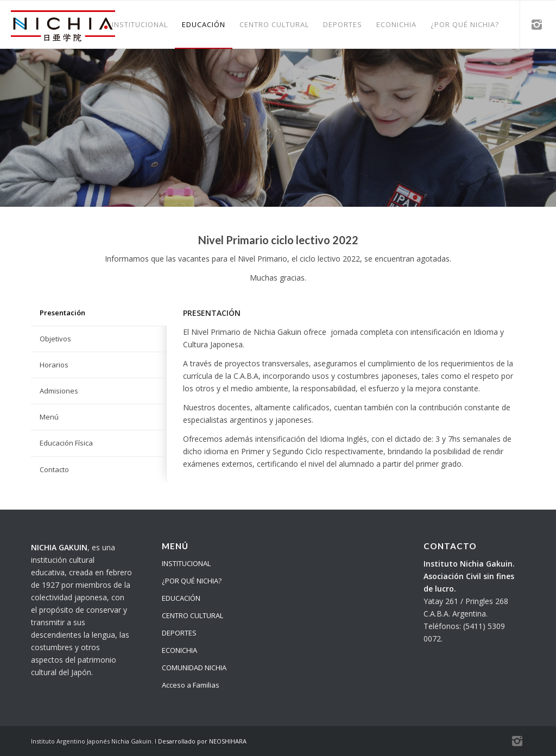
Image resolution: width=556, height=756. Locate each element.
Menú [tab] (49, 417)
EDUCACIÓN (181, 598)
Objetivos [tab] (55, 339)
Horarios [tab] (54, 365)
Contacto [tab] (54, 469)
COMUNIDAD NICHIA (194, 668)
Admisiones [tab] (59, 391)
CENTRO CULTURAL (192, 615)
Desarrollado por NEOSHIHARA (202, 741)
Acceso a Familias (191, 685)
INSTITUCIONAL (186, 563)
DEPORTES (179, 633)
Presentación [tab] (62, 313)
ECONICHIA (179, 650)
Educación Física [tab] (66, 443)
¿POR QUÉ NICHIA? (192, 581)
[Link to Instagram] (537, 24)
